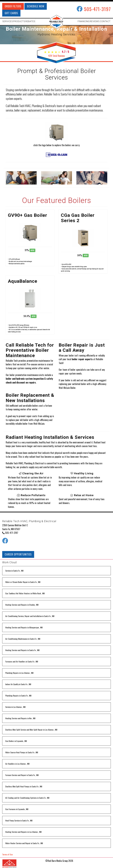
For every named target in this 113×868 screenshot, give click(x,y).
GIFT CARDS (11, 13)
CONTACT (105, 21)
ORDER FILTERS (13, 6)
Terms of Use (7, 854)
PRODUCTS (19, 21)
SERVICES (8, 21)
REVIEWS (95, 21)
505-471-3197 (97, 9)
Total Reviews (57, 56)
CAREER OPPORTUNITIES (18, 554)
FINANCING (84, 21)
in (14, 571)
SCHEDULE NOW (36, 6)
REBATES (30, 21)
